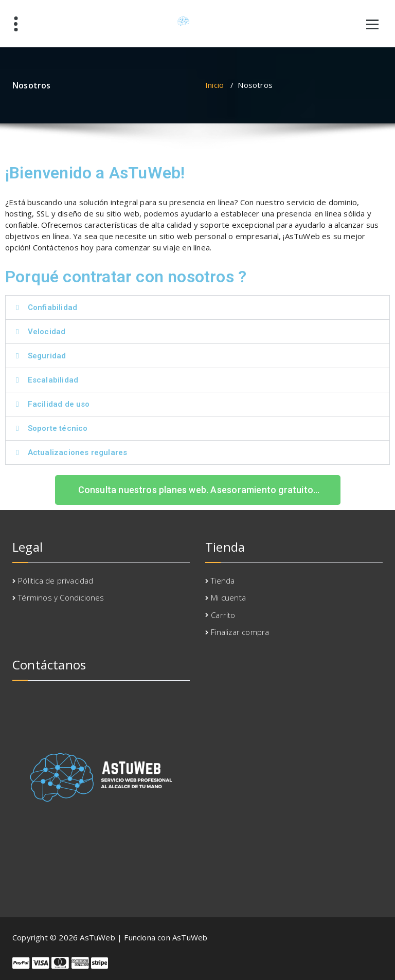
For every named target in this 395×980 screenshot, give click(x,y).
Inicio (214, 85)
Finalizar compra (240, 632)
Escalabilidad (53, 380)
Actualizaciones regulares (78, 452)
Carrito (223, 615)
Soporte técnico (58, 428)
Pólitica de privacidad (56, 580)
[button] (197, 307)
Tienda (223, 580)
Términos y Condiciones (61, 597)
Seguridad (47, 356)
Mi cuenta (228, 597)
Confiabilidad (53, 307)
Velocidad (47, 332)
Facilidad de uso (59, 404)
